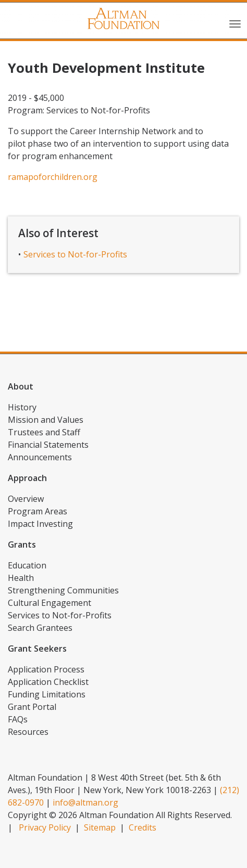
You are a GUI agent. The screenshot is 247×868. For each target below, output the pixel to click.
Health (21, 578)
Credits (143, 827)
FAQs (18, 719)
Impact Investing (40, 524)
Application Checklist (48, 682)
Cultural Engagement (50, 603)
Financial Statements (48, 445)
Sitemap (100, 827)
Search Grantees (40, 628)
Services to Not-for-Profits (75, 254)
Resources (28, 732)
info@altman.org (85, 802)
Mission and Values (46, 420)
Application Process (46, 669)
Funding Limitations (47, 694)
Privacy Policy (45, 827)
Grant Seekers (37, 649)
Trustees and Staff (44, 432)
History (22, 407)
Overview (26, 499)
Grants (22, 545)
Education (27, 565)
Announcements (40, 457)
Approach (27, 478)
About (21, 386)
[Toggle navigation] (235, 23)
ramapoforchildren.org (53, 177)
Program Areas (38, 511)
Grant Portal (32, 707)
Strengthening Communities (63, 590)
